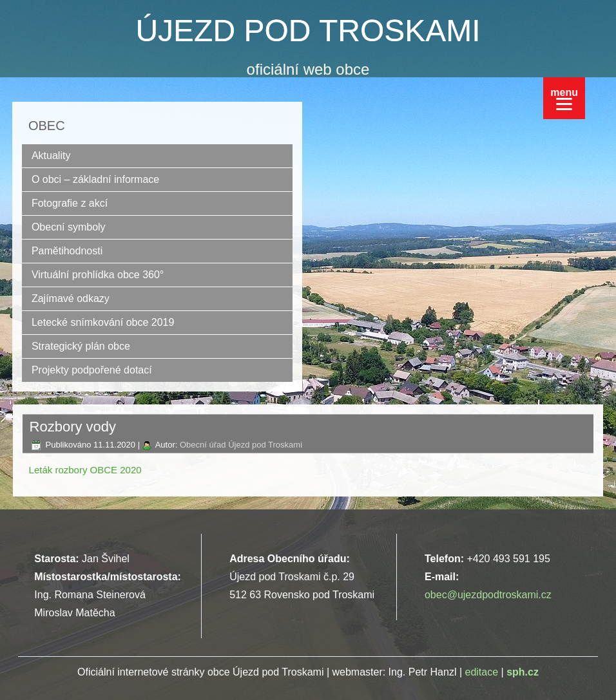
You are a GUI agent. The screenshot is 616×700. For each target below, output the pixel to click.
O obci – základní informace (95, 179)
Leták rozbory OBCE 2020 (85, 470)
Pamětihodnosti (67, 251)
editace (482, 672)
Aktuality (51, 156)
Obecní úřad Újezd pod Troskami (241, 445)
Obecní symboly (69, 227)
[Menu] (564, 98)
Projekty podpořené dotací (92, 370)
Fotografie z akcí (70, 203)
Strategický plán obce (81, 346)
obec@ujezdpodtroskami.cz (488, 595)
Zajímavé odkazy (71, 298)
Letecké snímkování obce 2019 (103, 322)
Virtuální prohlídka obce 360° (98, 275)
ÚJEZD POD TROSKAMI (308, 31)
